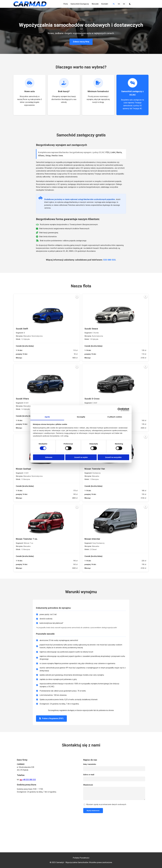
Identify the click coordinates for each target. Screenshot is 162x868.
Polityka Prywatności (81, 858)
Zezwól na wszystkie (113, 457)
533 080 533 (109, 260)
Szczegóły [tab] (81, 417)
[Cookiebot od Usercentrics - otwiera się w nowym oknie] (119, 409)
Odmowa (49, 457)
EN (119, 4)
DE (124, 4)
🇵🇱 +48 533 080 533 (28, 780)
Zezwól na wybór (81, 457)
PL (114, 4)
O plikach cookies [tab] (115, 417)
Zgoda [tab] (47, 417)
